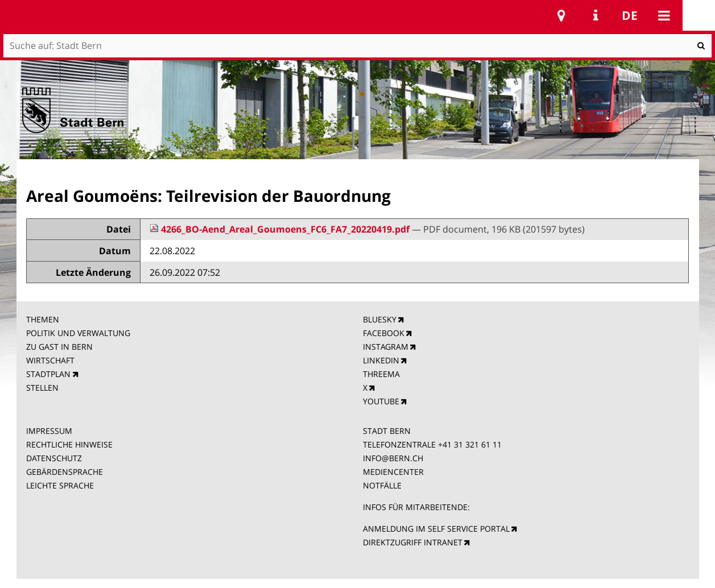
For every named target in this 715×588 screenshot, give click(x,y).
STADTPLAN (48, 374)
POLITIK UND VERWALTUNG (78, 333)
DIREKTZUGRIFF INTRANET (413, 542)
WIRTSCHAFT (50, 360)
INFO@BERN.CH (393, 458)
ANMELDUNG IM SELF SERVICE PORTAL (436, 529)
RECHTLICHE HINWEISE (69, 444)
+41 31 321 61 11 (470, 444)
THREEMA (381, 374)
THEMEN (43, 319)
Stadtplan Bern (561, 15)
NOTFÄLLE (382, 485)
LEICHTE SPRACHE (60, 485)
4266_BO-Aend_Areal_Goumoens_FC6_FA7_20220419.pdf (281, 229)
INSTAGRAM (386, 347)
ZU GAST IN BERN (59, 347)
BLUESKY (380, 319)
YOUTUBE (381, 401)
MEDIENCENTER (393, 472)
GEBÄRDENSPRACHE (65, 472)
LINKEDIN (381, 360)
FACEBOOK (384, 333)
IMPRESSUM (49, 431)
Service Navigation (596, 15)
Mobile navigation (664, 15)
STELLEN (42, 388)
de (630, 15)
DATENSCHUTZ (54, 458)
